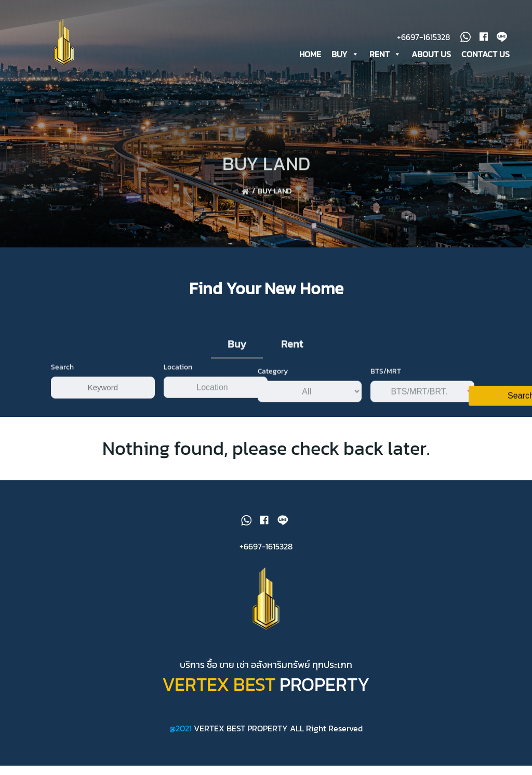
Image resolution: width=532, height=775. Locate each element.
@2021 (182, 737)
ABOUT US (432, 54)
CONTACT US (486, 54)
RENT (386, 54)
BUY (346, 54)
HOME (311, 54)
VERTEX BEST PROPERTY (241, 737)
